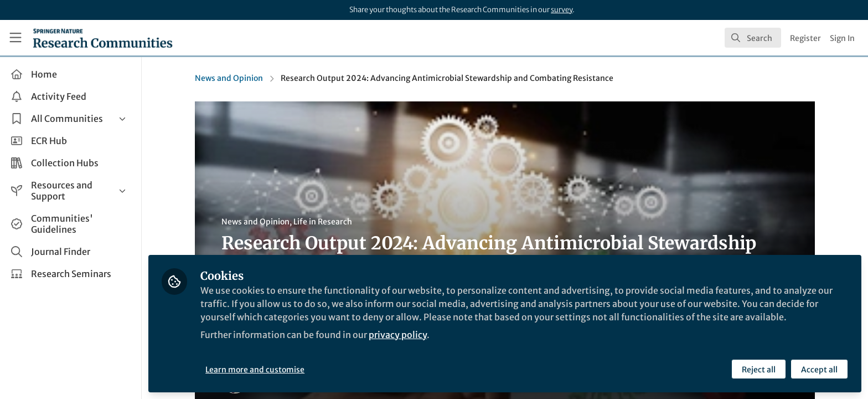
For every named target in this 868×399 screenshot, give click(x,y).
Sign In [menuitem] (842, 38)
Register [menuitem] (805, 38)
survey (562, 10)
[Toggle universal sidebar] (15, 38)
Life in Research (323, 222)
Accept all (819, 370)
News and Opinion (229, 78)
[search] (753, 38)
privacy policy (398, 335)
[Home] (103, 38)
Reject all (759, 370)
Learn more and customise (255, 370)
